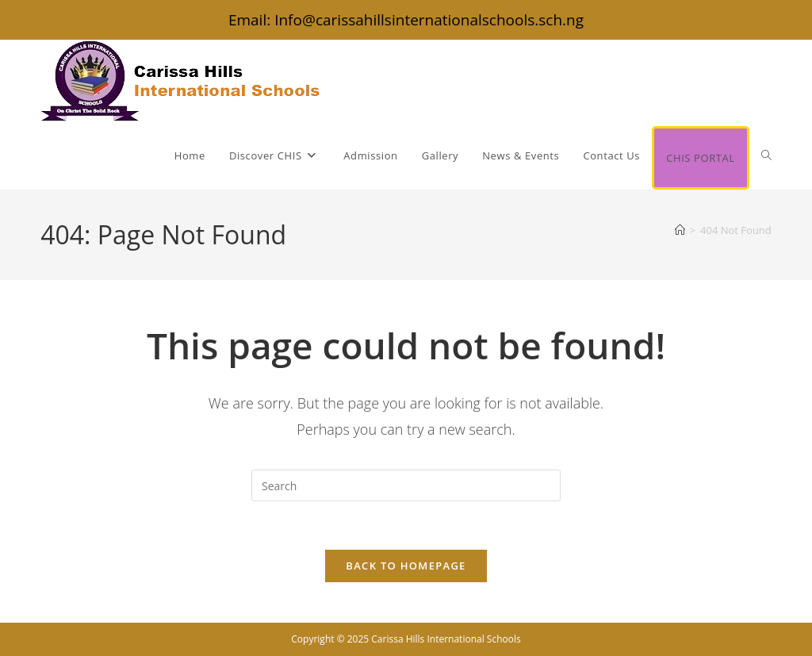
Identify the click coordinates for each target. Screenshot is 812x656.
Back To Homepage (406, 566)
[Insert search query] (406, 485)
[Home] (680, 230)
